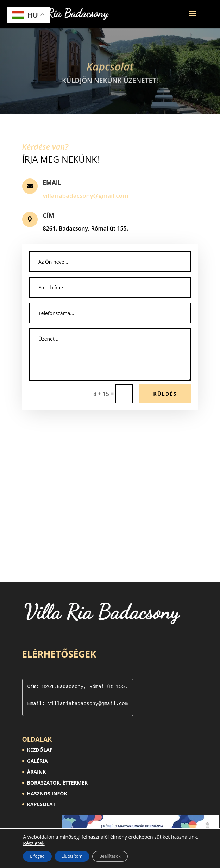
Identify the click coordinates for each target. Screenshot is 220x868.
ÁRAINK (37, 772)
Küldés (165, 394)
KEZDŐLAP (40, 750)
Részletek (34, 843)
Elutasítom (72, 856)
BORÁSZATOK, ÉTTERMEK (58, 783)
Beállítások (110, 856)
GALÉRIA (37, 761)
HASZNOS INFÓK (47, 794)
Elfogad (37, 856)
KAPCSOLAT (41, 804)
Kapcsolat (110, 72)
